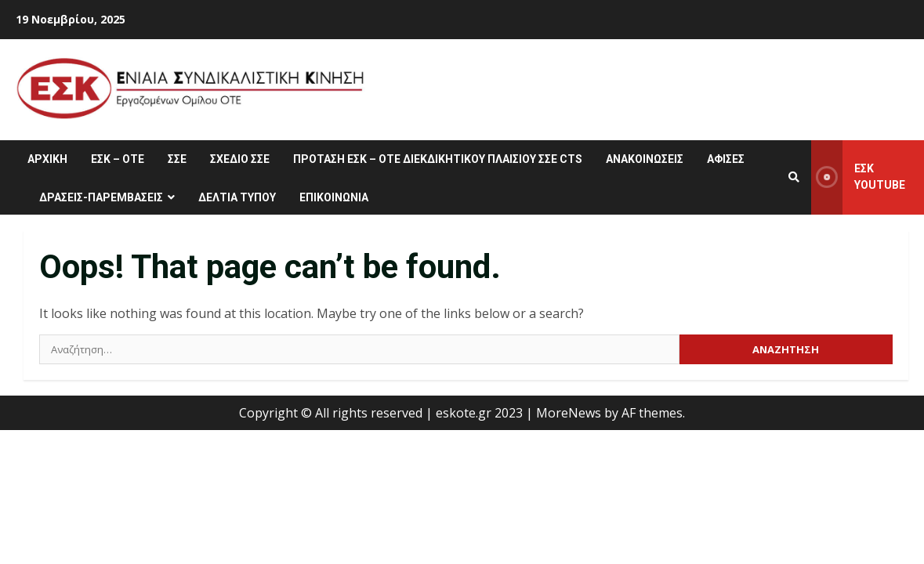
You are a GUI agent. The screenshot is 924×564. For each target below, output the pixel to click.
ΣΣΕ (177, 159)
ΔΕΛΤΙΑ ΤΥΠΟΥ (237, 197)
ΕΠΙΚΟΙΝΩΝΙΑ (334, 197)
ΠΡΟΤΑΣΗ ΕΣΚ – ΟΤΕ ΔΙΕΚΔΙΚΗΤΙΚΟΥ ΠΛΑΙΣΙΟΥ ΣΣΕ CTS (438, 159)
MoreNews (569, 413)
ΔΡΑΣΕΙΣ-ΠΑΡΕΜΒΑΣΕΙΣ (101, 197)
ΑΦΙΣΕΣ (726, 159)
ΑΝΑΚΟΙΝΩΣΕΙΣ (645, 159)
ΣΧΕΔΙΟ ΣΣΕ (240, 159)
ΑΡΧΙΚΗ (47, 159)
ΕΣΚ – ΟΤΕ (118, 159)
